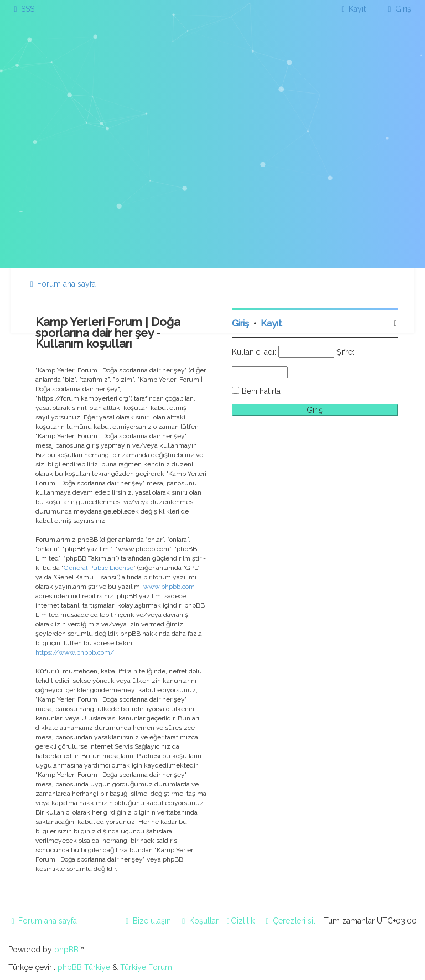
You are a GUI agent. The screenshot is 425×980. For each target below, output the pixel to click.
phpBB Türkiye (84, 967)
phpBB (66, 950)
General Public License (99, 568)
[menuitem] (23, 9)
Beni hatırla (261, 391)
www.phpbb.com (169, 587)
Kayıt (271, 323)
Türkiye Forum (146, 967)
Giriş (240, 323)
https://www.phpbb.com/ (75, 652)
